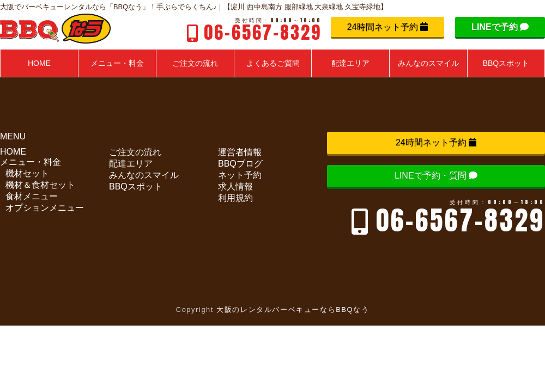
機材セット (27, 173)
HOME (13, 152)
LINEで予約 (500, 27)
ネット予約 (240, 175)
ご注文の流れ (135, 152)
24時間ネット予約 (387, 27)
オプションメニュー (45, 208)
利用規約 (235, 198)
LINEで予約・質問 (436, 176)
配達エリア (131, 164)
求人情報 (235, 186)
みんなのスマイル (144, 175)
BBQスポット (136, 186)
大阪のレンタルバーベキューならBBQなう (293, 310)
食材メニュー (32, 196)
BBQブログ (240, 164)
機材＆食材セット (40, 185)
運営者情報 (240, 152)
